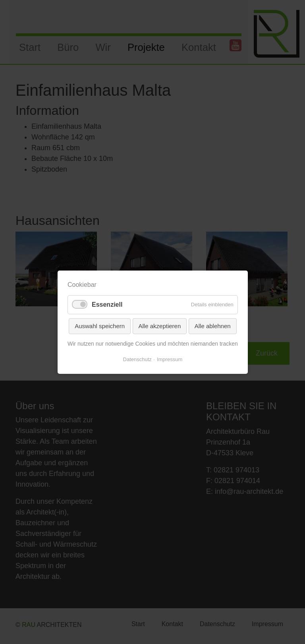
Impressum (170, 359)
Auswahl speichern (100, 326)
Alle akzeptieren (159, 326)
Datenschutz (137, 359)
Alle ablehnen (212, 326)
